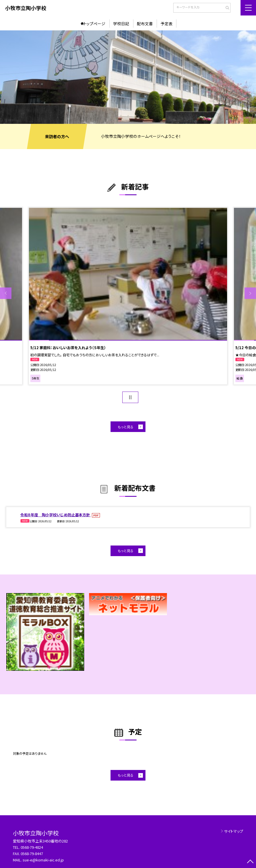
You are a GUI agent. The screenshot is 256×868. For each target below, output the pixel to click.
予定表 (167, 24)
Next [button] (250, 293)
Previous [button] (6, 293)
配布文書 (145, 24)
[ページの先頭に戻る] (250, 862)
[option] (128, 77)
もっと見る (126, 427)
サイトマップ (234, 831)
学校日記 (121, 24)
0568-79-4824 (32, 847)
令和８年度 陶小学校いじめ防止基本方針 (56, 515)
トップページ (94, 24)
